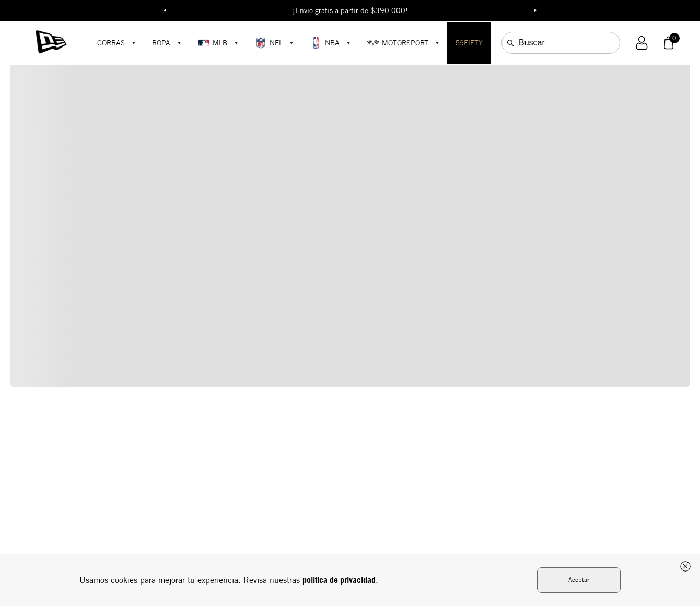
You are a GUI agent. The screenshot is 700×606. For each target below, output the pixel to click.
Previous (165, 10)
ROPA (161, 43)
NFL (269, 43)
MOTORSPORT (398, 43)
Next (535, 10)
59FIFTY (469, 43)
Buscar (532, 43)
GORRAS (111, 43)
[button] (642, 43)
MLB (212, 43)
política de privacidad (339, 580)
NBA (325, 43)
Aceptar (579, 580)
